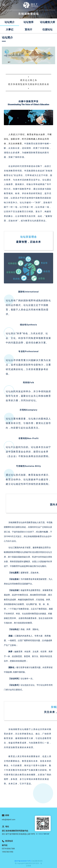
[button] (4, 5)
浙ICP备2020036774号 (23, 861)
